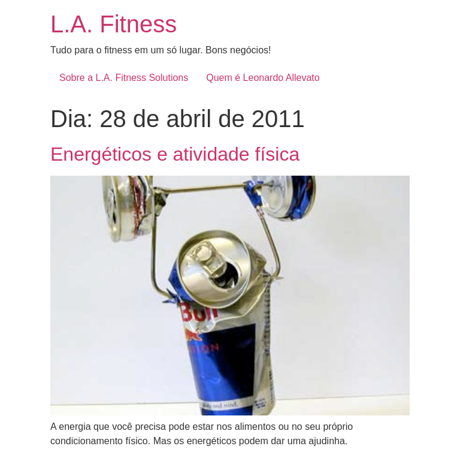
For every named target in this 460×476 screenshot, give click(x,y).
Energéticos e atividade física (175, 154)
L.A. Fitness (114, 24)
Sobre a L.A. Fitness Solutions (124, 78)
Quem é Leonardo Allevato (263, 78)
